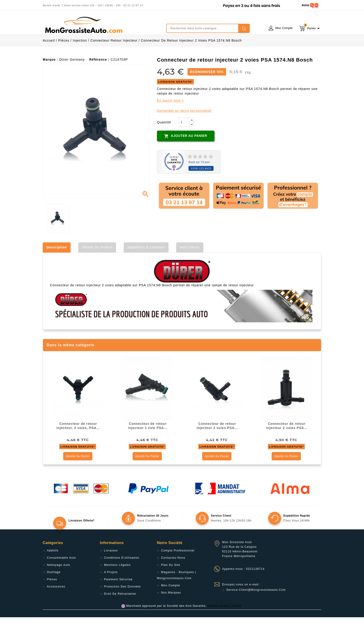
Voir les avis (201, 188)
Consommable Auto (62, 578)
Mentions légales (117, 585)
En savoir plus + (170, 120)
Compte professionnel (178, 570)
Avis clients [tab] (190, 267)
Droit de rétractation (120, 614)
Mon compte (171, 605)
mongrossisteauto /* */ (83, 25)
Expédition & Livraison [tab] (146, 267)
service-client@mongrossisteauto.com (256, 610)
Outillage (54, 592)
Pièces (52, 599)
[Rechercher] (208, 28)
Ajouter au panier (186, 156)
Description (57, 267)
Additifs (53, 570)
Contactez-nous (173, 578)
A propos (111, 592)
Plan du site (171, 585)
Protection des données (122, 606)
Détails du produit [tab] (97, 267)
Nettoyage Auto (58, 585)
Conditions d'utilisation (122, 578)
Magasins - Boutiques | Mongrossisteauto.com (176, 595)
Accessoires (56, 606)
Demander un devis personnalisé (184, 130)
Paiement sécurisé (118, 599)
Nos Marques (171, 612)
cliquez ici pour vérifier (225, 626)
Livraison (111, 570)
